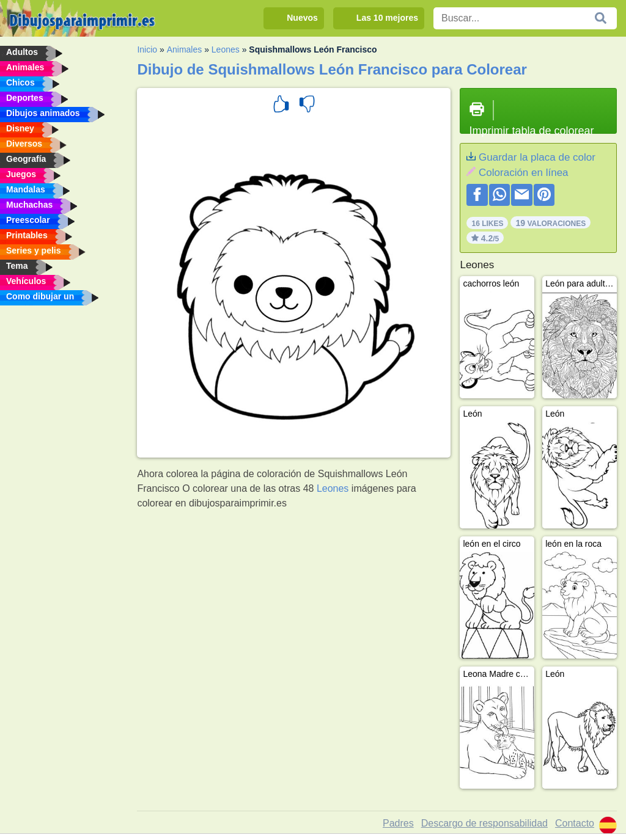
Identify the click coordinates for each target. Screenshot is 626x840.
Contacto (575, 823)
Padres (398, 823)
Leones (226, 49)
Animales (185, 49)
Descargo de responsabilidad (484, 823)
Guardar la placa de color (537, 157)
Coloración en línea (523, 173)
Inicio (147, 49)
